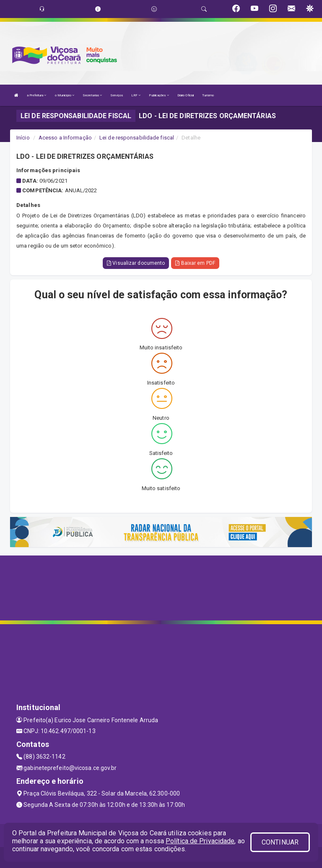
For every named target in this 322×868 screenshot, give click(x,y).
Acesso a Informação (65, 138)
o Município (65, 95)
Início (23, 138)
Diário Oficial (186, 95)
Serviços (117, 95)
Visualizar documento (136, 263)
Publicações (159, 95)
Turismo (208, 95)
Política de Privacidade (200, 841)
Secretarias (92, 95)
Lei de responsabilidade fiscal (137, 138)
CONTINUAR (280, 842)
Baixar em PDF (195, 263)
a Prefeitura (36, 95)
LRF (136, 95)
